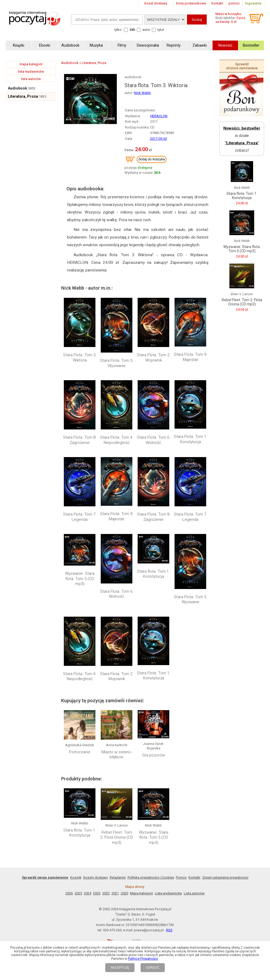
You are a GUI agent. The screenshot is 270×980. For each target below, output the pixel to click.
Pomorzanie (80, 752)
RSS (169, 930)
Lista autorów (194, 893)
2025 (78, 893)
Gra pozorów (154, 755)
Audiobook (18, 88)
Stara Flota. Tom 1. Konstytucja (191, 439)
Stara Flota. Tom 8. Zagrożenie (80, 440)
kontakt (217, 3)
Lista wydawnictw (168, 893)
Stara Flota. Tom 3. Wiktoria (80, 358)
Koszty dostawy (96, 877)
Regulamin (118, 877)
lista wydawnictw (31, 71)
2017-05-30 (158, 139)
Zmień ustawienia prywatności (225, 877)
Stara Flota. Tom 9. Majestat (191, 357)
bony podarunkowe (191, 3)
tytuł (161, 30)
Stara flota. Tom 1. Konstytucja (153, 574)
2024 (88, 893)
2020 (124, 893)
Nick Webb (142, 93)
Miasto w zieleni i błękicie (117, 755)
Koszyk (76, 877)
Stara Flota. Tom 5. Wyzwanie (117, 363)
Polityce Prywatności (143, 959)
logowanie (253, 3)
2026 (69, 893)
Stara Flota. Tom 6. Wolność (154, 440)
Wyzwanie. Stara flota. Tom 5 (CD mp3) (80, 579)
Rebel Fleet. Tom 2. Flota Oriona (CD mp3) (117, 837)
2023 (97, 893)
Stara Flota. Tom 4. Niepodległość (117, 440)
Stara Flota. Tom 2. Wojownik (154, 358)
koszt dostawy (156, 3)
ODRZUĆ (153, 968)
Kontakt (194, 877)
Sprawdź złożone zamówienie (242, 66)
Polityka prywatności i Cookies (151, 877)
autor (146, 30)
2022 (106, 893)
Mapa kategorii (141, 893)
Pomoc (181, 877)
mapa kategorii (31, 64)
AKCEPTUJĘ (120, 968)
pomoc (234, 3)
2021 (115, 893)
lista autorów (31, 79)
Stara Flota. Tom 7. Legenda (80, 517)
